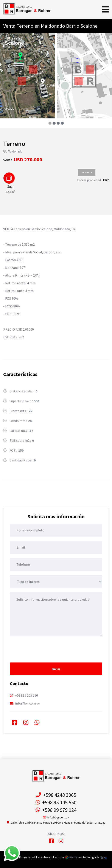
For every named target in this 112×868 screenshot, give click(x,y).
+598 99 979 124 (56, 810)
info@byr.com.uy (27, 703)
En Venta (87, 172)
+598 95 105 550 (26, 695)
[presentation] (43, 649)
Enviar (56, 669)
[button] (50, 123)
